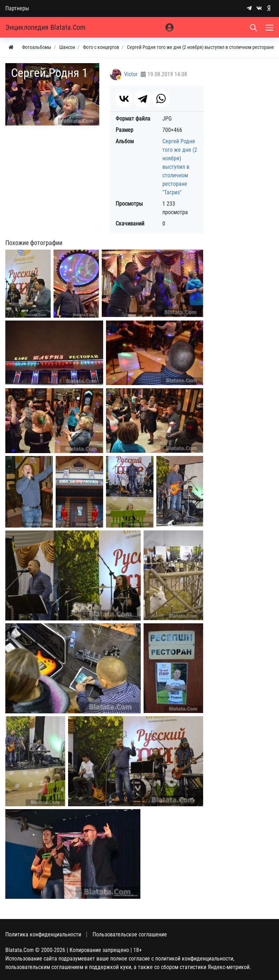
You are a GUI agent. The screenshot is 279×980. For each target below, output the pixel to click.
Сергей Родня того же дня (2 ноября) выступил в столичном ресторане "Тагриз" (180, 167)
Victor (131, 74)
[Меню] (270, 27)
